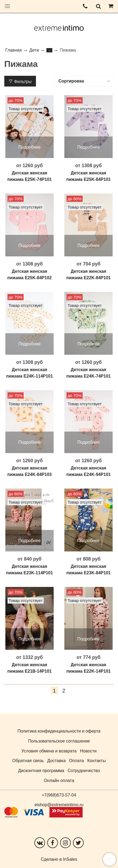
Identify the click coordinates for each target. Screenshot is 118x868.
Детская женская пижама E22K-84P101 (88, 275)
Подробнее (30, 147)
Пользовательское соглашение (59, 741)
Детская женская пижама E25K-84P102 (29, 275)
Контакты (96, 761)
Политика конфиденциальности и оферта (59, 731)
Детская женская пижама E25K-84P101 (88, 176)
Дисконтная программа (41, 771)
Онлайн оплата (59, 781)
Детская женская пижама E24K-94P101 (88, 471)
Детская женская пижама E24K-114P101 (29, 373)
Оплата (77, 761)
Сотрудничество (84, 771)
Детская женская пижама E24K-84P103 (29, 471)
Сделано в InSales (59, 859)
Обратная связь (28, 761)
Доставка (56, 761)
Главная (14, 50)
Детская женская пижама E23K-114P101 (29, 570)
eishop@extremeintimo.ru (59, 805)
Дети (34, 50)
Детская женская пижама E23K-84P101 (88, 570)
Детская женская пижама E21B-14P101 (29, 668)
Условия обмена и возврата (49, 751)
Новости (88, 751)
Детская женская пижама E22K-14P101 (88, 668)
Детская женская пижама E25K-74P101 (29, 176)
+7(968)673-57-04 (59, 795)
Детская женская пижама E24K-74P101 (88, 373)
